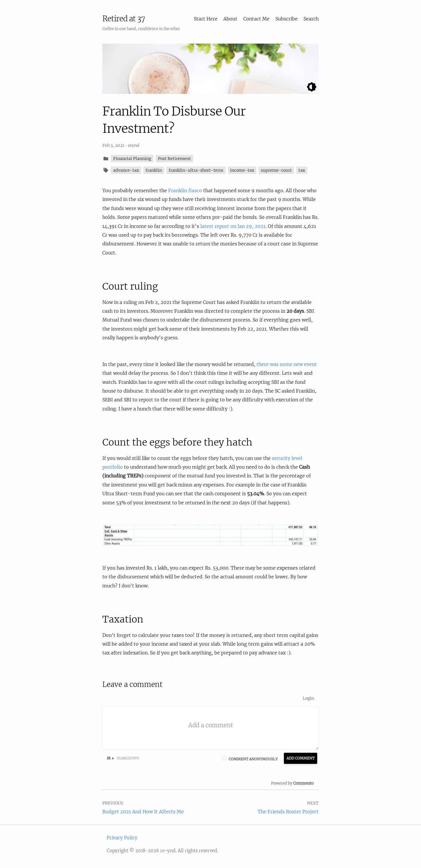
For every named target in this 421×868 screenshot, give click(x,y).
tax (302, 170)
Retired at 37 (124, 19)
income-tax (242, 170)
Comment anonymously (253, 759)
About (230, 19)
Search (311, 19)
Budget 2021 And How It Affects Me (143, 812)
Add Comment (301, 758)
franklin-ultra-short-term (196, 170)
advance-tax (126, 170)
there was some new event (287, 364)
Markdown (123, 758)
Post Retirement (174, 159)
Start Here (206, 19)
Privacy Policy (122, 838)
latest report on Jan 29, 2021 (233, 226)
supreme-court (276, 170)
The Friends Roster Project (288, 812)
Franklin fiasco (185, 190)
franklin (154, 170)
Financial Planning (132, 159)
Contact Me (256, 19)
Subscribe (287, 19)
